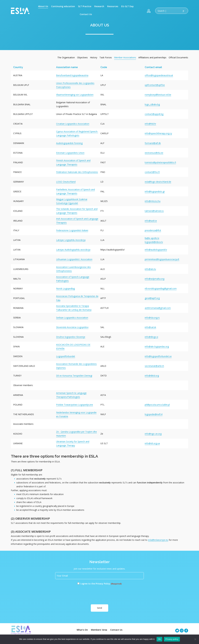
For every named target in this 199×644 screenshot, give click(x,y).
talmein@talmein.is (154, 211)
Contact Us (116, 630)
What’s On (82, 630)
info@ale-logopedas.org (157, 346)
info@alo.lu (150, 269)
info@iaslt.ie (151, 221)
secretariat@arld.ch (154, 366)
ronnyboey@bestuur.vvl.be (158, 95)
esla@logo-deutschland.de (158, 182)
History (94, 57)
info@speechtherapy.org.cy (158, 133)
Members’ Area (99, 630)
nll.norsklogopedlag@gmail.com (161, 288)
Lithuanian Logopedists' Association (74, 259)
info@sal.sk (150, 327)
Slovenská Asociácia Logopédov (72, 327)
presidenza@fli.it (153, 230)
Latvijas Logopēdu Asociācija (71, 240)
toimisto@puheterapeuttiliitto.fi (160, 162)
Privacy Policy (103, 584)
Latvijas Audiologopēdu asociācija (73, 250)
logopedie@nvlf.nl (154, 414)
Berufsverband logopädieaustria (72, 75)
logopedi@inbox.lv (154, 242)
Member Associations (125, 57)
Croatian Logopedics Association (73, 124)
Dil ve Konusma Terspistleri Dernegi (74, 376)
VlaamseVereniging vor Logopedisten (75, 95)
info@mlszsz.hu (153, 201)
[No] (195, 639)
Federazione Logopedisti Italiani (72, 230)
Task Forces (106, 57)
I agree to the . (101, 584)
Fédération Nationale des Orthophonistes (77, 172)
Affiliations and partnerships (152, 57)
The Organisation (66, 57)
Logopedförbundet (66, 356)
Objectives (82, 57)
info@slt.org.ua (152, 443)
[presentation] (79, 595)
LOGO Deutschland (66, 182)
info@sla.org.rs (152, 318)
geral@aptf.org (152, 298)
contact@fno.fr (152, 172)
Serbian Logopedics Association (72, 318)
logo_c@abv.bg (152, 104)
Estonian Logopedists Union (70, 153)
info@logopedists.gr (155, 191)
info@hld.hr (150, 124)
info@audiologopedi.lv (156, 250)
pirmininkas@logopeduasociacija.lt (162, 259)
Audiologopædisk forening (69, 143)
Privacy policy (172, 639)
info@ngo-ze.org (153, 434)
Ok (159, 639)
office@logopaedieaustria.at (159, 75)
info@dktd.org (152, 376)
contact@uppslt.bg (154, 114)
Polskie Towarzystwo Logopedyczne (75, 405)
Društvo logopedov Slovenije (71, 337)
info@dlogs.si (151, 337)
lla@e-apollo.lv (152, 238)
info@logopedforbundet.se (158, 356)
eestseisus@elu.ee (154, 153)
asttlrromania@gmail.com (158, 308)
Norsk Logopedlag (65, 288)
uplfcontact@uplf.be (155, 85)
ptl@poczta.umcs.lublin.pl (157, 405)
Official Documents (178, 57)
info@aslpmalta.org (155, 279)
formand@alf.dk (153, 143)
